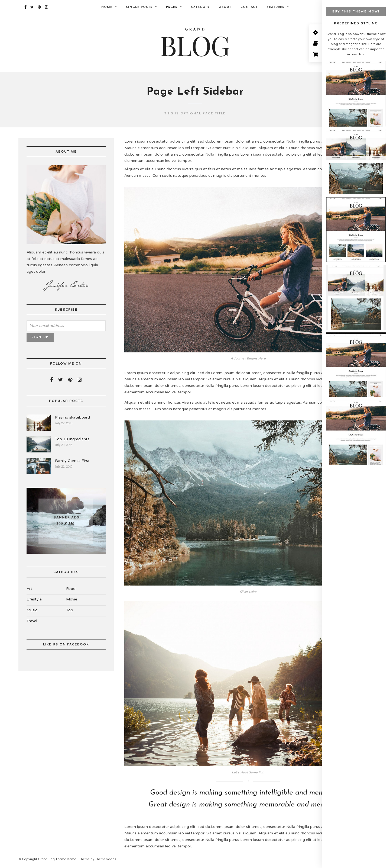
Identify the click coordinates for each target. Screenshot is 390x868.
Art (29, 589)
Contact (249, 7)
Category (200, 7)
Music (32, 611)
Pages (172, 7)
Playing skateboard (72, 418)
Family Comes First (72, 461)
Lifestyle (34, 600)
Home (107, 7)
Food (71, 589)
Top (70, 611)
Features (276, 7)
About (225, 7)
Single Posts (139, 7)
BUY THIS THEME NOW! (356, 12)
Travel (32, 622)
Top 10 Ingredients (72, 440)
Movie (72, 600)
